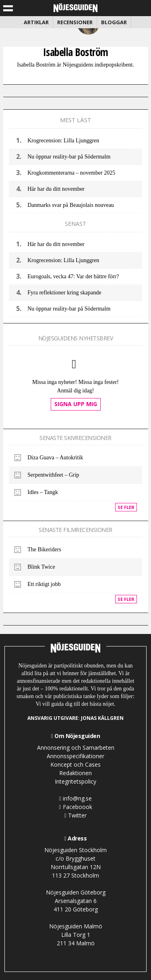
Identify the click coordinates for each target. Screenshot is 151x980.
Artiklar (36, 22)
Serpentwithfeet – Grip (53, 475)
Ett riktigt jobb (44, 584)
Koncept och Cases (75, 764)
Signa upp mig (76, 404)
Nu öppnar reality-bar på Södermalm (69, 157)
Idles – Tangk (43, 492)
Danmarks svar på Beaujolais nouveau (71, 205)
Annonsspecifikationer (75, 756)
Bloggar (114, 22)
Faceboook (75, 807)
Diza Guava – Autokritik (55, 458)
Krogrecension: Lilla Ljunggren (63, 141)
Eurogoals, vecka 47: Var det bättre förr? (73, 276)
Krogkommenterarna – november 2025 (71, 173)
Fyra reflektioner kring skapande (64, 293)
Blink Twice (41, 567)
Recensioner (75, 22)
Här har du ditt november (56, 189)
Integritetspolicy (75, 781)
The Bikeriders (44, 549)
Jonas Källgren (102, 718)
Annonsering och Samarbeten (76, 748)
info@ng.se (75, 798)
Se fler (126, 507)
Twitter (75, 815)
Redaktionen (75, 773)
